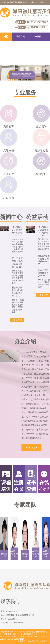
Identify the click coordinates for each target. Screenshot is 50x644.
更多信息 (18, 320)
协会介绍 (21, 36)
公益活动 (8, 61)
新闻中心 (29, 53)
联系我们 (25, 61)
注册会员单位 (11, 53)
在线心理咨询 (34, 641)
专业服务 (25, 45)
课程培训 (8, 45)
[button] (17, 76)
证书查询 (22, 641)
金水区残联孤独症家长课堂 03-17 (43, 273)
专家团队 (37, 36)
